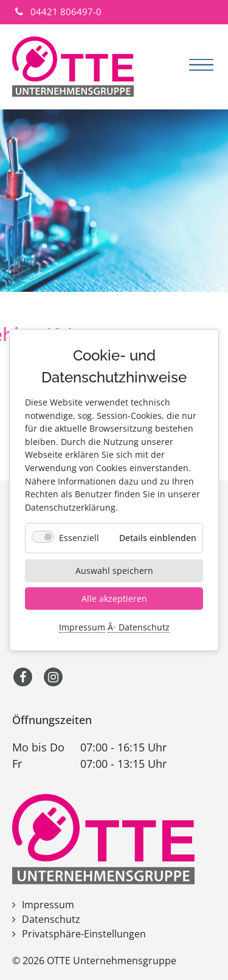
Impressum (82, 628)
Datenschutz (144, 628)
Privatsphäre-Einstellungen (84, 934)
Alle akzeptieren (114, 598)
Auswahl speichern (114, 571)
